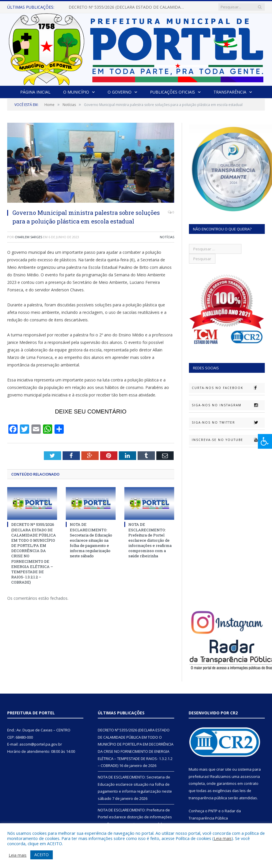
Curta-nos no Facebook (228, 388)
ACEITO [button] (42, 855)
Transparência (229, 92)
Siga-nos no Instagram (228, 405)
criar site (224, 769)
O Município (76, 92)
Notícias (167, 237)
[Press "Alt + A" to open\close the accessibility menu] (265, 441)
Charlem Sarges (28, 237)
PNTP (213, 811)
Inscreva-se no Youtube (228, 440)
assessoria (250, 776)
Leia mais (223, 838)
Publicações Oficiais (172, 92)
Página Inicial (36, 92)
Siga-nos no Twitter (228, 422)
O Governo (120, 92)
